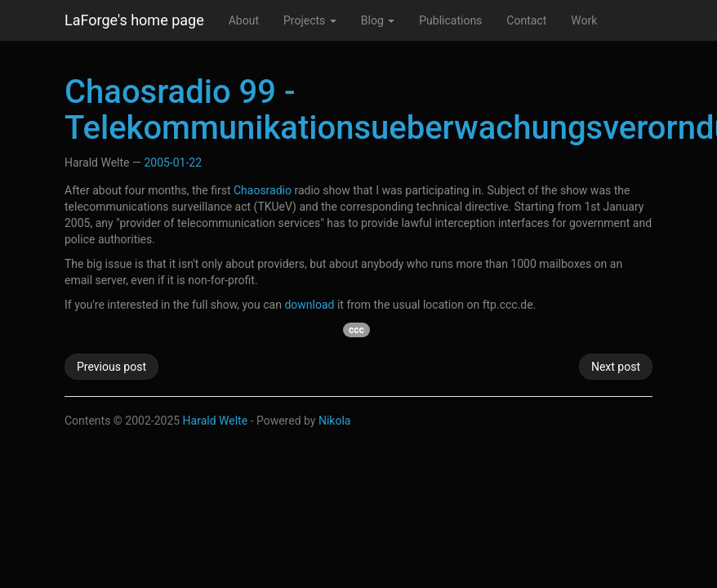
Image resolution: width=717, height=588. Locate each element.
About (244, 20)
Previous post (111, 367)
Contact (526, 20)
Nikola (335, 421)
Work (584, 20)
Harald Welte (216, 421)
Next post (616, 367)
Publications (450, 20)
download (309, 305)
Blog (378, 20)
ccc (356, 330)
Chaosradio (263, 190)
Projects (310, 20)
